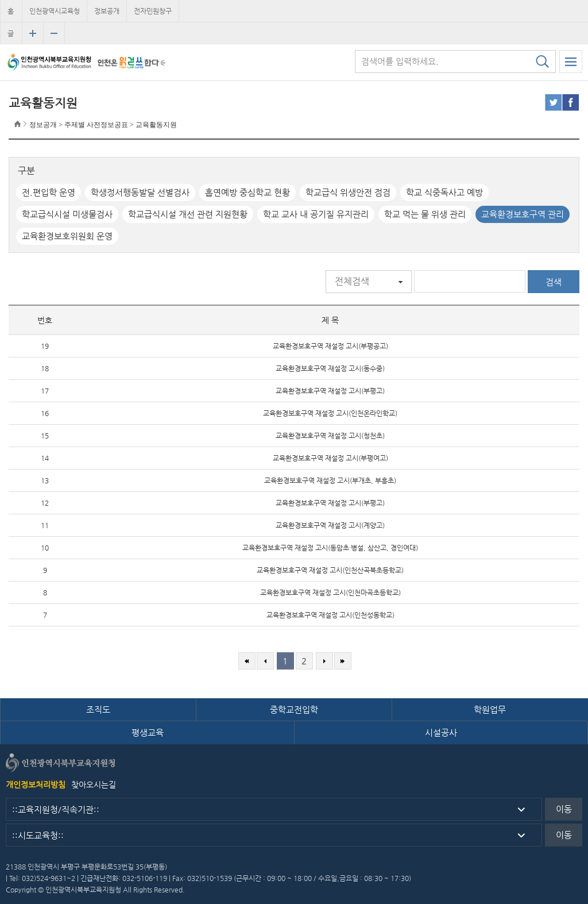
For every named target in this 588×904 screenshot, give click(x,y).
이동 (564, 809)
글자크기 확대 (33, 33)
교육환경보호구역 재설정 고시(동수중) (330, 368)
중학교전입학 (294, 709)
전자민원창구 (153, 11)
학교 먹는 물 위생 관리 (425, 214)
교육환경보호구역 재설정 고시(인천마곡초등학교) (330, 593)
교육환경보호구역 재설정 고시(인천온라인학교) (330, 413)
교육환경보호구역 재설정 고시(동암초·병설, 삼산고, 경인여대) (330, 548)
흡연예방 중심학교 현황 (247, 192)
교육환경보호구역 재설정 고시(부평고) (330, 391)
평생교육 (148, 732)
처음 (247, 661)
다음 (324, 661)
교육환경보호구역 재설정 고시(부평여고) (330, 458)
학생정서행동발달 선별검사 (140, 192)
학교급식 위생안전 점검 (348, 192)
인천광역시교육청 (55, 11)
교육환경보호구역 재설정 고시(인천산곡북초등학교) (330, 570)
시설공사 (441, 732)
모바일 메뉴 (571, 61)
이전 (265, 661)
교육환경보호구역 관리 (523, 214)
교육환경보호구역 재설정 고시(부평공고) (330, 346)
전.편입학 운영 (49, 192)
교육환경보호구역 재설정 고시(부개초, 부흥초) (330, 480)
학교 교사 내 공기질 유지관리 (316, 214)
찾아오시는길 (94, 784)
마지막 (343, 661)
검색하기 (542, 61)
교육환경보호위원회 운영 (67, 236)
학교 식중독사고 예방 (444, 192)
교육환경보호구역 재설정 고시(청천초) (330, 436)
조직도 (98, 709)
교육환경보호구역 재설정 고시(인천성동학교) (330, 615)
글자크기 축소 (54, 33)
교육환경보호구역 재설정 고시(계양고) (330, 525)
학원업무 (490, 709)
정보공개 (107, 11)
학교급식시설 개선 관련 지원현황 (188, 214)
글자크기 (11, 37)
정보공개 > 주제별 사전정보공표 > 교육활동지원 (103, 125)
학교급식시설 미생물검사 (67, 214)
